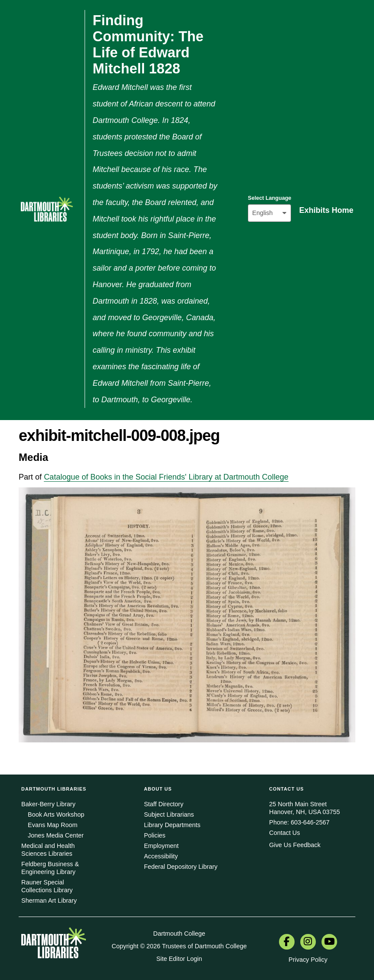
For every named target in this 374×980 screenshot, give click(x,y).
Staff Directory (164, 804)
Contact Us (284, 833)
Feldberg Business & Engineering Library (50, 868)
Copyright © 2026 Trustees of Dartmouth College (179, 946)
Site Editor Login (179, 959)
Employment (161, 846)
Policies (155, 835)
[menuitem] (287, 943)
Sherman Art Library (49, 901)
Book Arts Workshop (56, 814)
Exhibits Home (326, 210)
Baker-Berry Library (48, 804)
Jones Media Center (56, 835)
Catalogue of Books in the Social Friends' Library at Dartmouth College (166, 477)
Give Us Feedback (295, 845)
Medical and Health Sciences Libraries (48, 850)
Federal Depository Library (181, 867)
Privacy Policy (308, 960)
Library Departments (172, 825)
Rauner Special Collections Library (47, 886)
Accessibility (161, 856)
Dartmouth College (179, 934)
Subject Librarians (169, 814)
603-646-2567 (310, 822)
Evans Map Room (52, 825)
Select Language (269, 198)
